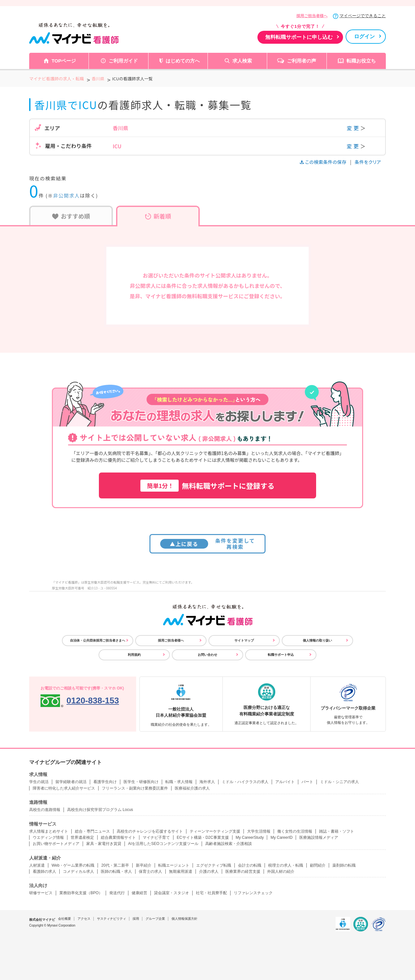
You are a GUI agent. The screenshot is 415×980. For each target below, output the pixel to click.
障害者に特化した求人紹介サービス (64, 788)
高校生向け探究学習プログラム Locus (100, 810)
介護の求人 (209, 872)
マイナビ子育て (156, 838)
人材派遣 (37, 865)
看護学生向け (105, 782)
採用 (136, 919)
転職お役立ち (361, 61)
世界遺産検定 (82, 838)
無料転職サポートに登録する (207, 486)
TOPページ (64, 61)
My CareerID (281, 838)
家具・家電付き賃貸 (104, 844)
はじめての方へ (183, 61)
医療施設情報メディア (319, 838)
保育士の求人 (150, 872)
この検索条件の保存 (324, 162)
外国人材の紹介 (281, 872)
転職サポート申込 (281, 655)
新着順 (158, 216)
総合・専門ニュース (92, 831)
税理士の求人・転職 (286, 865)
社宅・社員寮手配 (211, 893)
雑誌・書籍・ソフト (337, 831)
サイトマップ (244, 640)
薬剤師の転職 (344, 865)
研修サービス (41, 893)
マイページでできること (363, 16)
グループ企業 (155, 919)
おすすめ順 (71, 216)
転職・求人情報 (179, 782)
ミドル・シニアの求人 (339, 782)
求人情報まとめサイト (49, 831)
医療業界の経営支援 (243, 872)
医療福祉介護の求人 (192, 788)
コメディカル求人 (78, 872)
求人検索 (242, 61)
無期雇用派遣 (181, 872)
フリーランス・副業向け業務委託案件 (135, 788)
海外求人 (207, 782)
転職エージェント (174, 865)
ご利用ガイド (123, 61)
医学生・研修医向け (141, 782)
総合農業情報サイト (118, 838)
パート (307, 782)
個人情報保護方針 (184, 919)
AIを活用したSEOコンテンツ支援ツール (163, 844)
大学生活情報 (259, 831)
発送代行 (117, 893)
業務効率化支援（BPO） (81, 893)
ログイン (364, 36)
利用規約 (134, 655)
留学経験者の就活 (71, 782)
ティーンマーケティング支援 (215, 831)
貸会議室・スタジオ (172, 893)
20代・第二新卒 (115, 865)
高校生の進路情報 (45, 810)
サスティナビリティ (112, 919)
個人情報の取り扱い (317, 640)
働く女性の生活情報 (295, 831)
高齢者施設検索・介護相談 (229, 844)
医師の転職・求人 (116, 872)
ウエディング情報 (48, 838)
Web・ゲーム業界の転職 (73, 865)
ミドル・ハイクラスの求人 (245, 782)
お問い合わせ (207, 655)
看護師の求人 (44, 872)
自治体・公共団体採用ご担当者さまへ (98, 640)
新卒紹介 (144, 865)
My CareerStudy (250, 838)
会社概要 (65, 919)
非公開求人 (67, 195)
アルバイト (285, 782)
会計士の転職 (250, 865)
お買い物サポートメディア (56, 844)
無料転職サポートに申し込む (299, 37)
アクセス (84, 919)
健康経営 (139, 893)
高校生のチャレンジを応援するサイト (150, 831)
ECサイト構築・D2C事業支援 (203, 838)
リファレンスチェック (253, 893)
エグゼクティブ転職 (214, 865)
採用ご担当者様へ (312, 16)
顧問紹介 (318, 865)
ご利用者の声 (302, 61)
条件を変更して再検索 (208, 544)
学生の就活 (39, 782)
